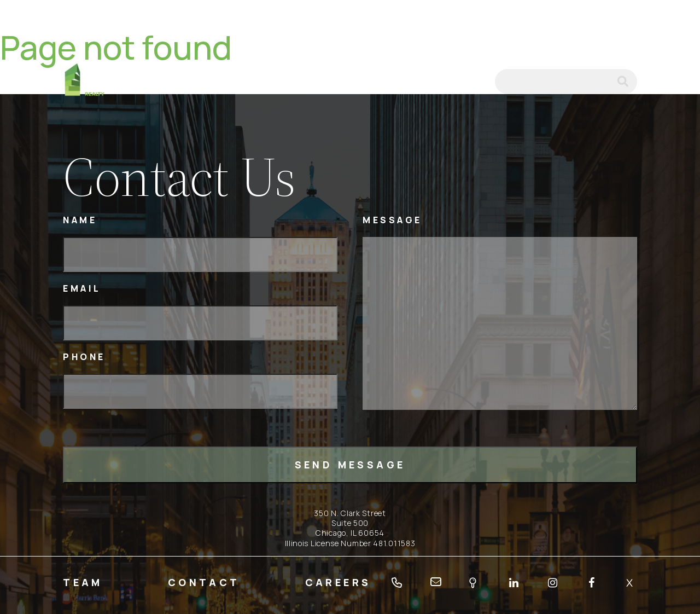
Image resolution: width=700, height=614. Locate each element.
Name (80, 220)
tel (444, 82)
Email (82, 289)
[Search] (566, 82)
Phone (84, 357)
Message (392, 220)
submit (627, 82)
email (472, 82)
